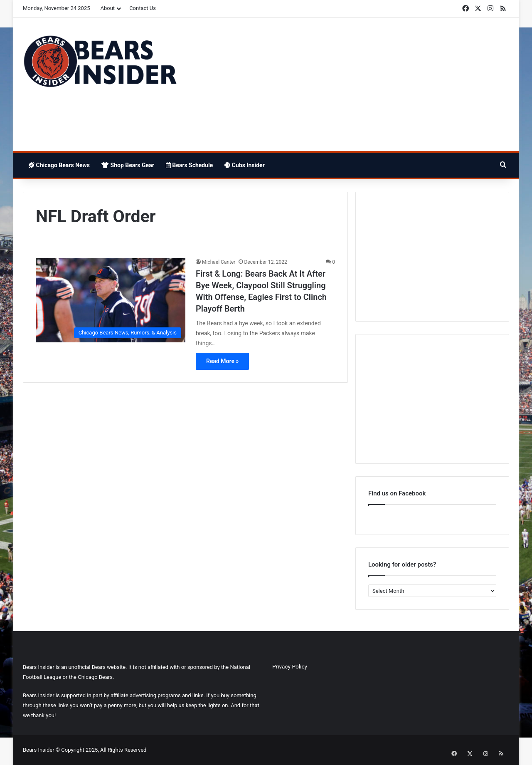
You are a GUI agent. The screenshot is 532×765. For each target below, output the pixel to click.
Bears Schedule (190, 165)
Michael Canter (219, 262)
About (108, 8)
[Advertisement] (349, 84)
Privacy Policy (290, 666)
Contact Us (143, 8)
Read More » (222, 361)
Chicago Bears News (59, 165)
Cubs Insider (244, 165)
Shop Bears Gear (128, 165)
